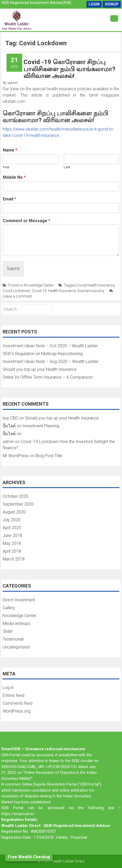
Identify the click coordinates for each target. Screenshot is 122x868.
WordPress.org (16, 711)
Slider (8, 631)
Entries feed (13, 695)
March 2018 (14, 559)
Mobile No (14, 177)
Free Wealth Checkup (29, 857)
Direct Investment (19, 600)
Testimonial (13, 639)
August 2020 (14, 512)
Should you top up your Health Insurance (40, 369)
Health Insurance (62, 291)
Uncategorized (16, 647)
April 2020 (12, 528)
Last (67, 167)
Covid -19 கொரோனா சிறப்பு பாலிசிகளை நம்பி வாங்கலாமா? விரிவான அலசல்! (69, 69)
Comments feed (18, 703)
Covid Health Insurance (95, 285)
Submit (13, 269)
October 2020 (15, 496)
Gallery (9, 608)
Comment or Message (27, 221)
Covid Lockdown (16, 291)
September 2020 (18, 504)
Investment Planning (41, 426)
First (6, 167)
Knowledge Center (39, 285)
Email (10, 199)
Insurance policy (91, 291)
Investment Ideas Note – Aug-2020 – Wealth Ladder (51, 362)
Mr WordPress (16, 456)
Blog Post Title (49, 456)
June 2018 (12, 536)
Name (10, 150)
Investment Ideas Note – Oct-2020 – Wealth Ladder (50, 346)
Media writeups (16, 623)
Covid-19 (39, 291)
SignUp (112, 4)
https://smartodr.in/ (18, 814)
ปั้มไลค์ (9, 426)
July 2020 (11, 520)
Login (94, 4)
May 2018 (12, 543)
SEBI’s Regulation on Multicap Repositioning (43, 354)
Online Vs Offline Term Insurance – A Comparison (48, 377)
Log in (8, 688)
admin (13, 83)
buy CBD (10, 418)
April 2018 (12, 551)
